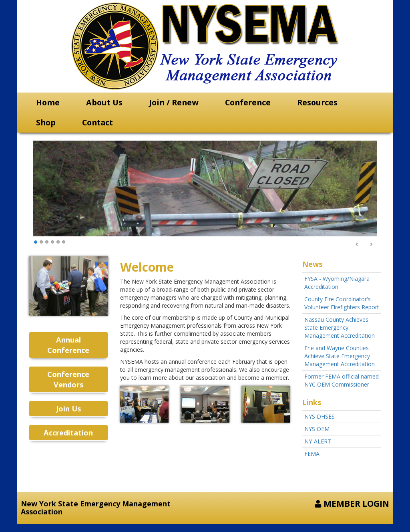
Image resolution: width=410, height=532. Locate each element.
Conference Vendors (68, 379)
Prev (357, 245)
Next (371, 245)
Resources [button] (317, 102)
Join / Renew (174, 102)
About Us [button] (104, 102)
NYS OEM (317, 429)
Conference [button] (248, 102)
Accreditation (68, 433)
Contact (97, 122)
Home (48, 102)
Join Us (68, 409)
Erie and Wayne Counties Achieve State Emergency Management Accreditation (340, 356)
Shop (46, 122)
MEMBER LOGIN (352, 504)
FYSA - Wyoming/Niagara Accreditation (337, 283)
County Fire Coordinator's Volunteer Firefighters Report (342, 303)
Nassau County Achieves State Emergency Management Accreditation (340, 327)
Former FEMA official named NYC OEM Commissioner (342, 380)
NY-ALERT (318, 441)
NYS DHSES (320, 416)
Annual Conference (68, 345)
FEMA (312, 454)
